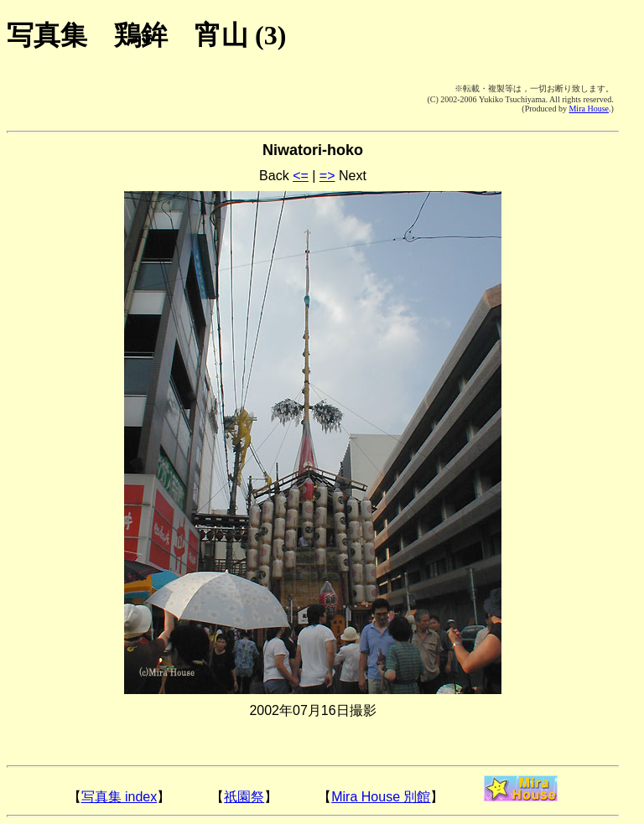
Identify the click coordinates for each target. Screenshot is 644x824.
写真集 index (119, 797)
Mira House (589, 109)
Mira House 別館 (381, 797)
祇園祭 (244, 797)
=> (327, 176)
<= (301, 176)
